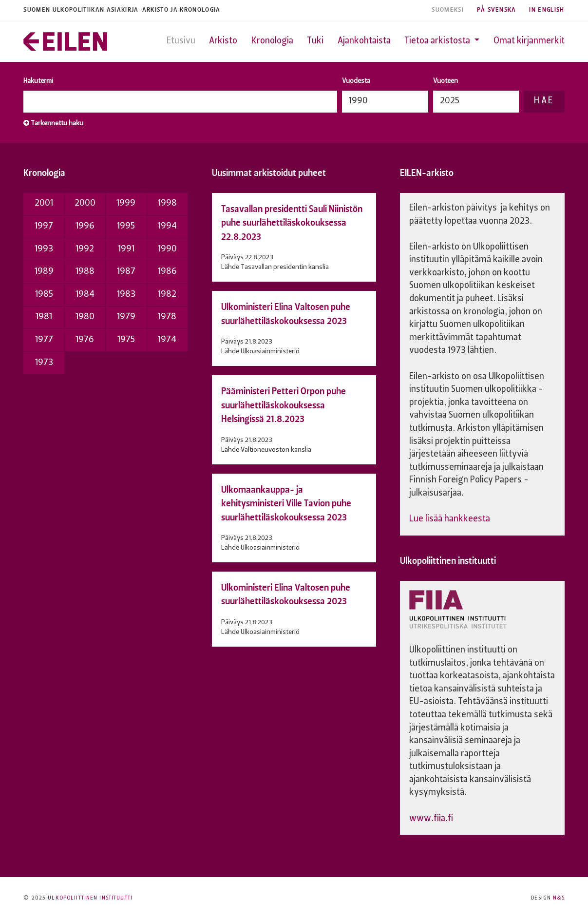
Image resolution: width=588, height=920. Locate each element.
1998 (167, 203)
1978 (167, 317)
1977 (44, 340)
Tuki (315, 41)
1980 (85, 317)
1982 (167, 295)
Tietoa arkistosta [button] (438, 41)
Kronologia (272, 41)
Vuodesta (356, 81)
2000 (85, 203)
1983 (126, 295)
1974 (167, 340)
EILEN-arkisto (427, 173)
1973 (44, 363)
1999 (126, 203)
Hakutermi (38, 81)
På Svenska (497, 10)
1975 (126, 340)
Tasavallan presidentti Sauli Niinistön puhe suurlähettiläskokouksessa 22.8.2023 (292, 223)
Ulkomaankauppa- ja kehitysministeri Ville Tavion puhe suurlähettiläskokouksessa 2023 (286, 503)
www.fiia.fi (431, 819)
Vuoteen (446, 81)
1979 (126, 317)
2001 (44, 203)
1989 (44, 272)
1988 (85, 272)
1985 (44, 295)
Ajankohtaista (364, 41)
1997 (44, 226)
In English (547, 10)
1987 (126, 272)
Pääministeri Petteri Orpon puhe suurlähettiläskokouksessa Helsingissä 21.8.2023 (284, 405)
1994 (167, 226)
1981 (44, 317)
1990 (167, 249)
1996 (85, 226)
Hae (544, 101)
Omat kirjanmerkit (529, 41)
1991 (126, 249)
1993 (44, 249)
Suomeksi (448, 10)
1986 (167, 272)
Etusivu (181, 41)
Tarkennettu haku (53, 123)
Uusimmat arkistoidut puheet (269, 173)
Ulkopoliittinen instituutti (448, 561)
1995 (126, 226)
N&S (559, 898)
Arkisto (223, 41)
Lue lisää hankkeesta (450, 519)
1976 (85, 340)
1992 (85, 249)
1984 (85, 295)
